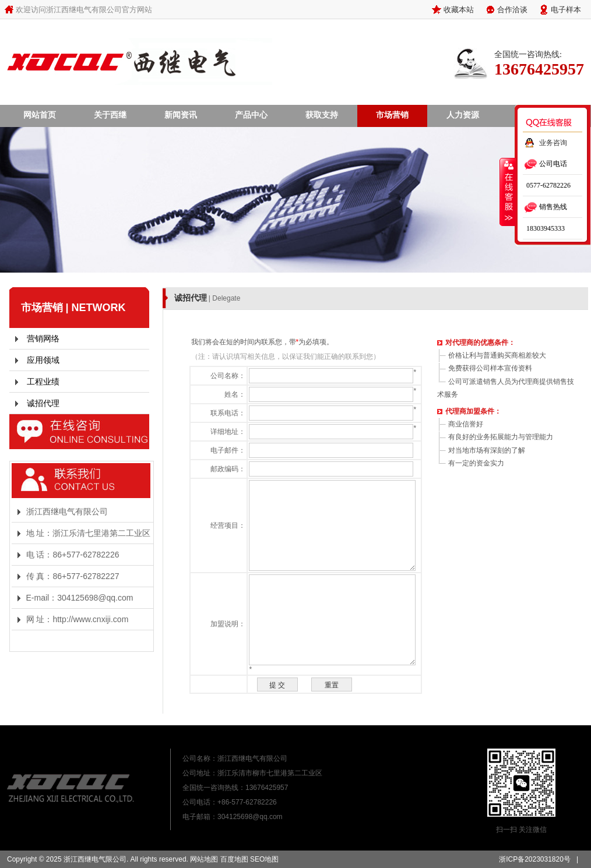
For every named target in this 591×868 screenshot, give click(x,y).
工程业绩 (43, 382)
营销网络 (43, 338)
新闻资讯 (181, 115)
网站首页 (40, 115)
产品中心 (251, 115)
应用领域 (43, 360)
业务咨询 (553, 143)
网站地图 (204, 859)
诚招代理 (43, 403)
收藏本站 (459, 9)
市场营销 (392, 115)
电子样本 (566, 9)
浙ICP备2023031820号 (535, 859)
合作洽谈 (512, 9)
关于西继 (110, 115)
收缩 (508, 192)
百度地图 (234, 859)
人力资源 (463, 115)
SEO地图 (264, 859)
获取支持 (322, 115)
